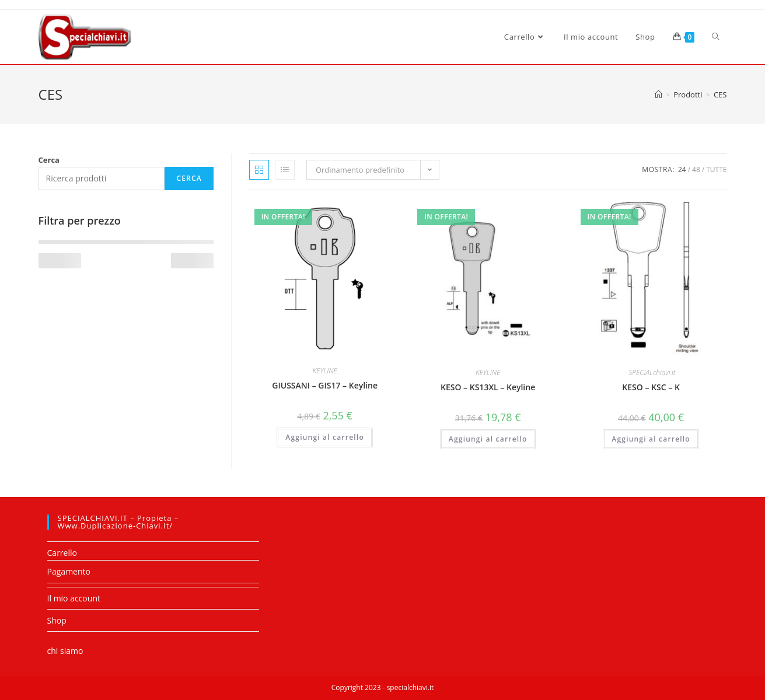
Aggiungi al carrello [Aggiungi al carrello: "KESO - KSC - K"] (651, 439)
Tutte (716, 169)
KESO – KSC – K (651, 387)
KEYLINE (325, 371)
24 (682, 169)
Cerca (49, 160)
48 (696, 169)
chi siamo (65, 651)
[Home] (659, 94)
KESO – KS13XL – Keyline (488, 387)
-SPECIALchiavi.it (651, 372)
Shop (57, 620)
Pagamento (69, 571)
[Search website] (716, 37)
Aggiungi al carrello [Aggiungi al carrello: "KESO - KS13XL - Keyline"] (488, 439)
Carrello (62, 553)
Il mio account (74, 598)
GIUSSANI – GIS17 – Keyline (325, 385)
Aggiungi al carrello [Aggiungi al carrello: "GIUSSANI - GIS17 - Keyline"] (325, 437)
